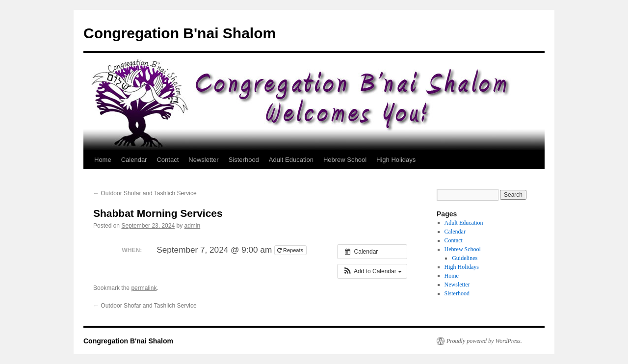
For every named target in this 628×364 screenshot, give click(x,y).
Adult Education (291, 160)
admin (193, 226)
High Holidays (396, 160)
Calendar (134, 160)
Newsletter (203, 160)
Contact (168, 160)
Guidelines (465, 258)
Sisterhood (244, 160)
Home (103, 160)
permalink (144, 288)
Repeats (291, 250)
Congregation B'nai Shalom (180, 33)
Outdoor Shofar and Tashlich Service (145, 193)
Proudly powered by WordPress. (484, 341)
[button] (372, 271)
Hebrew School (345, 160)
